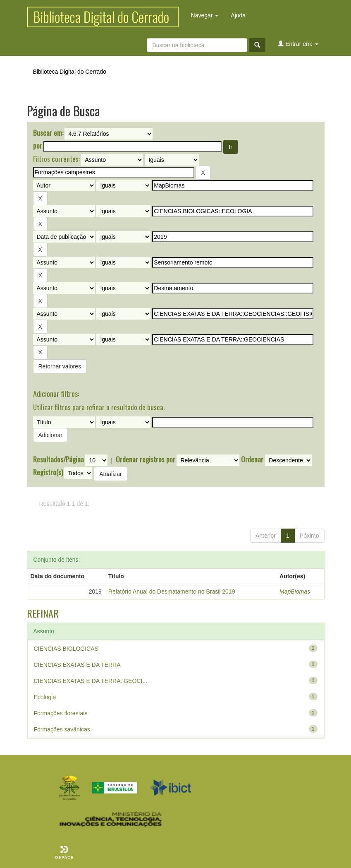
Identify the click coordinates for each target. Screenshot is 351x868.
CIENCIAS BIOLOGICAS (66, 649)
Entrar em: (298, 44)
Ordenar (252, 459)
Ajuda (238, 15)
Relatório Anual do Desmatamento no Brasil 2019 (172, 591)
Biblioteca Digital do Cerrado (70, 72)
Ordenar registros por (146, 459)
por (38, 146)
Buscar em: (48, 133)
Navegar (205, 15)
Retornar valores (60, 366)
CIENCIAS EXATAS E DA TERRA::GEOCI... (91, 681)
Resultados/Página (58, 459)
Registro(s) (48, 472)
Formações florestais (61, 713)
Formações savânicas (62, 729)
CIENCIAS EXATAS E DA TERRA (77, 665)
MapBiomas (295, 591)
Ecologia (45, 697)
